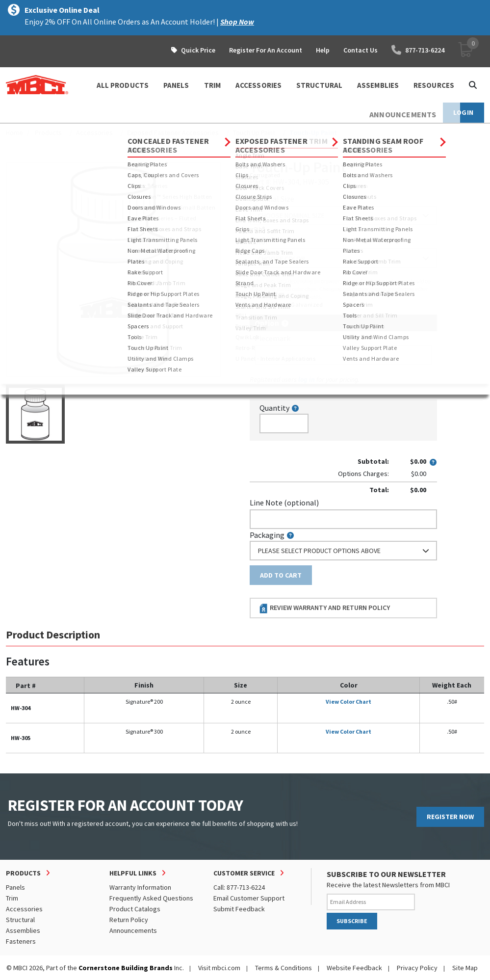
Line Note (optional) (284, 503)
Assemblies (23, 930)
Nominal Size (272, 199)
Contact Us (361, 50)
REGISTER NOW (450, 817)
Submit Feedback (239, 909)
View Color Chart (348, 702)
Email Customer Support (249, 898)
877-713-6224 (418, 50)
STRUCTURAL (319, 85)
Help (323, 50)
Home (14, 132)
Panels (15, 887)
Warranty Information (140, 887)
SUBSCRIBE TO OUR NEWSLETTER (386, 874)
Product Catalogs (135, 909)
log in (307, 379)
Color (259, 241)
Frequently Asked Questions (151, 898)
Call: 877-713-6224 (239, 887)
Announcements (133, 930)
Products (48, 132)
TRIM (212, 85)
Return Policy (129, 920)
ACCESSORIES (258, 85)
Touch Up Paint (254, 132)
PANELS (176, 85)
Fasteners (21, 941)
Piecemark (272, 338)
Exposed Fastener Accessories (173, 132)
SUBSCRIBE (352, 921)
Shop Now (237, 22)
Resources (434, 85)
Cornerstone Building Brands (126, 968)
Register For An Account (266, 50)
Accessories (94, 132)
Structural (20, 920)
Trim (12, 898)
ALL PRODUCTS (123, 85)
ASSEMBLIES (378, 85)
